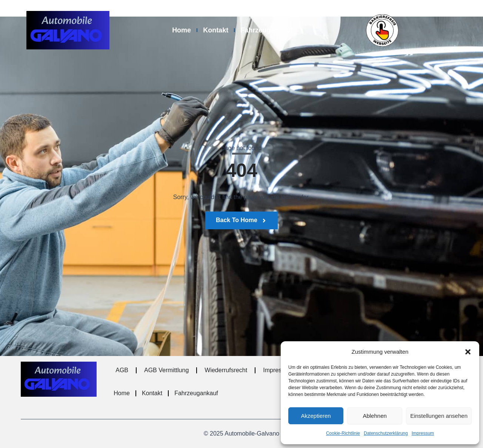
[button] (468, 352)
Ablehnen (375, 416)
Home (182, 30)
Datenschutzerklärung (386, 433)
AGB (122, 370)
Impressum (423, 433)
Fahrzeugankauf (266, 30)
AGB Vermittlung (166, 370)
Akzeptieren (316, 416)
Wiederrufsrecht (226, 370)
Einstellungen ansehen (439, 416)
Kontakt (216, 30)
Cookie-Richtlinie (343, 433)
